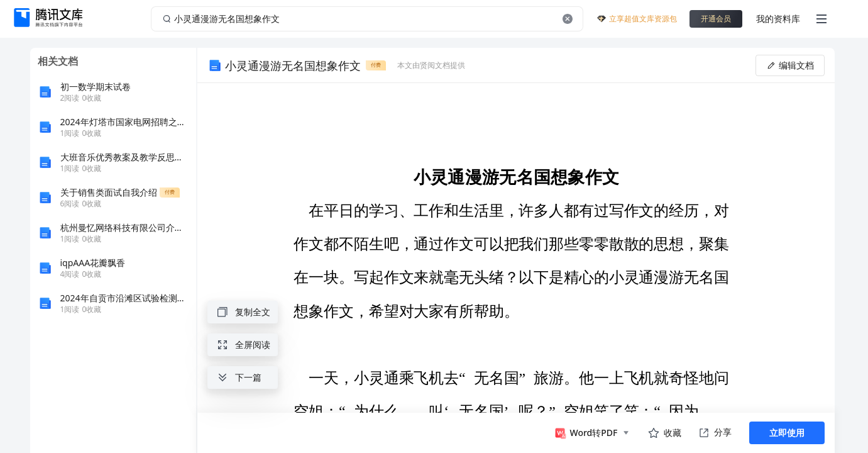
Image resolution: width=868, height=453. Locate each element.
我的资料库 (778, 19)
